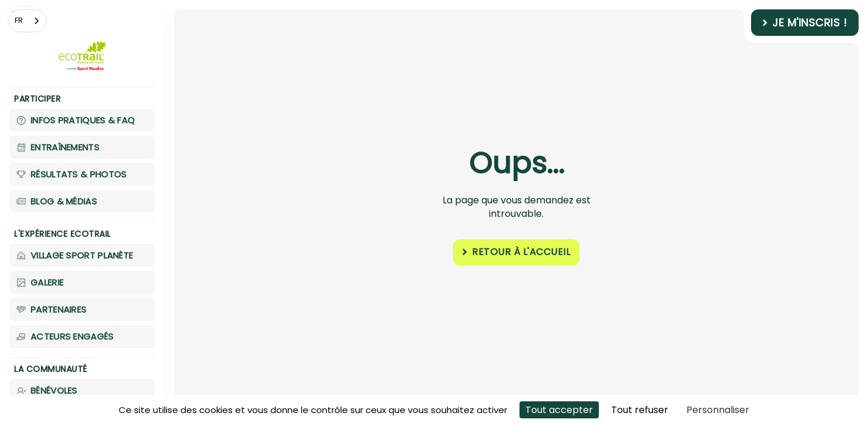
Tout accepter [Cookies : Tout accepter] (559, 410)
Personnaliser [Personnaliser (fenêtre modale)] (718, 410)
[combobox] (28, 21)
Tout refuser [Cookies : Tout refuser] (640, 410)
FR (19, 20)
